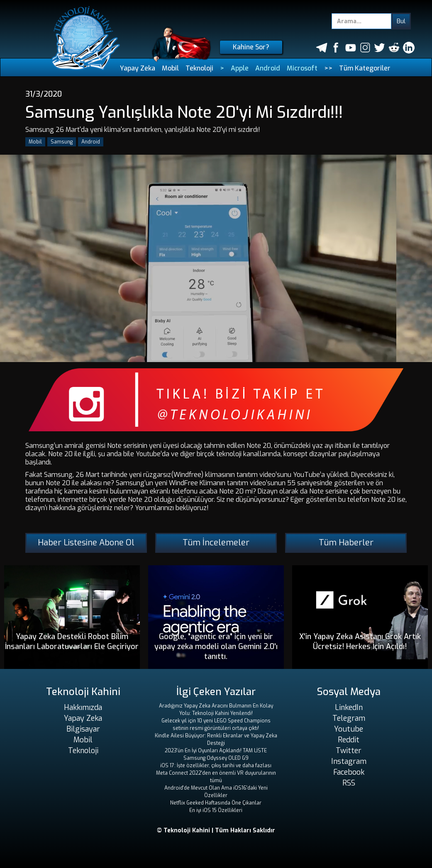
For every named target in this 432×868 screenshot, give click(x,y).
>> (328, 68)
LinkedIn (349, 708)
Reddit (349, 740)
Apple (240, 68)
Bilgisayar (83, 729)
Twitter (349, 751)
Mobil (170, 68)
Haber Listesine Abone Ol (86, 543)
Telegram (349, 718)
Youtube (349, 729)
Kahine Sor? (251, 47)
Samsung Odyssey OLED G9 (216, 758)
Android (268, 68)
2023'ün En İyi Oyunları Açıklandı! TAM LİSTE (216, 751)
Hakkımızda (83, 708)
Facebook (349, 772)
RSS (349, 783)
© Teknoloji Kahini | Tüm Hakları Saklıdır (216, 830)
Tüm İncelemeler (216, 543)
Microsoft (302, 68)
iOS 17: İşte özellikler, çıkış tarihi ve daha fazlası (216, 766)
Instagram (349, 761)
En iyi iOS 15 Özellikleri (216, 810)
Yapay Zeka (138, 68)
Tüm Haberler (346, 543)
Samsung (62, 142)
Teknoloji (199, 68)
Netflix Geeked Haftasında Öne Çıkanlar (216, 803)
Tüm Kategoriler (365, 68)
